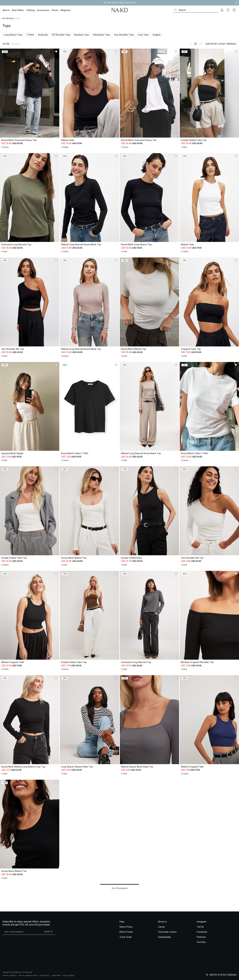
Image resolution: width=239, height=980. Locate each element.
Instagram (202, 922)
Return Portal (126, 932)
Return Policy (126, 927)
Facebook (202, 932)
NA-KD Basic (8, 18)
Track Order (126, 937)
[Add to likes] (56, 52)
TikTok (200, 927)
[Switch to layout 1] (191, 44)
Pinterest (201, 937)
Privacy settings (69, 975)
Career (162, 927)
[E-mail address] (22, 932)
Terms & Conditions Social (28, 975)
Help (122, 922)
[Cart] (234, 10)
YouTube (201, 942)
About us (162, 922)
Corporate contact (167, 932)
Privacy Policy (44, 975)
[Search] (195, 10)
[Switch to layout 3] (200, 44)
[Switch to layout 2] (196, 44)
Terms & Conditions (10, 975)
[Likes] (228, 10)
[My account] (222, 10)
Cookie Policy (56, 975)
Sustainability (165, 937)
